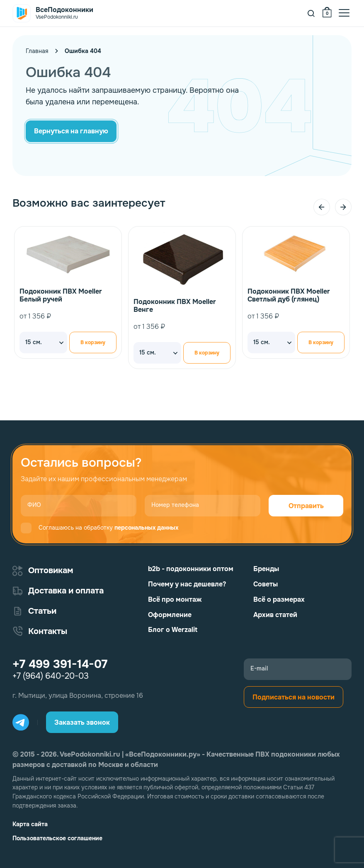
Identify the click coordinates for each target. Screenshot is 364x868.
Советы (266, 584)
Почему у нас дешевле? (187, 584)
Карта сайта (30, 824)
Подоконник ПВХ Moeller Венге (175, 306)
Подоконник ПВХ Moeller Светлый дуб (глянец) (289, 295)
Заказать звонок (82, 722)
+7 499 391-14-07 (60, 664)
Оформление (170, 615)
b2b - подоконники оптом (191, 569)
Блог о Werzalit (173, 630)
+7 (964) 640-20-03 (51, 676)
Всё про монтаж (175, 599)
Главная (37, 51)
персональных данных (146, 528)
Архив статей (275, 615)
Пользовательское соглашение (57, 838)
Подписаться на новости (294, 697)
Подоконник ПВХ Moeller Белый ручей (61, 295)
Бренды (266, 569)
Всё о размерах (279, 599)
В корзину (93, 342)
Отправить (306, 506)
